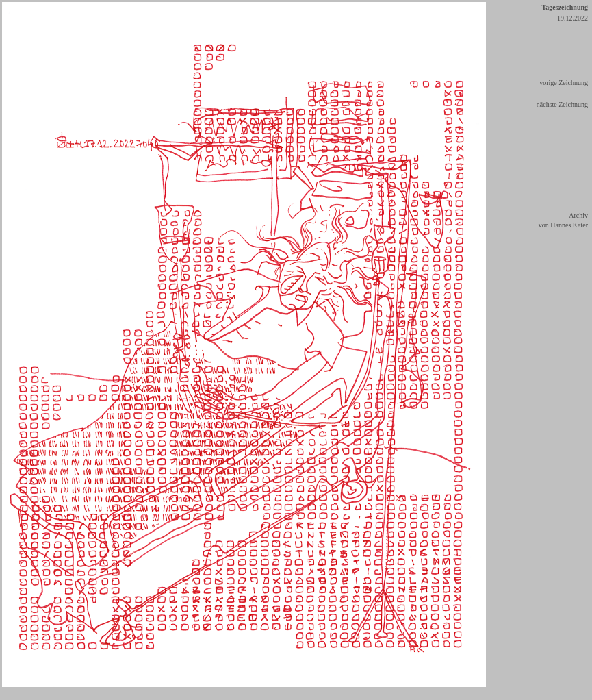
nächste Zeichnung (562, 104)
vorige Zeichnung (564, 83)
